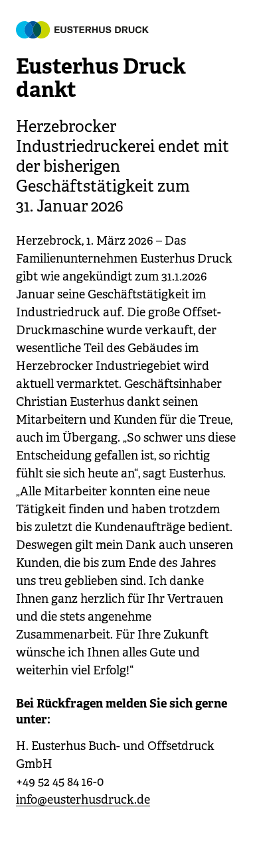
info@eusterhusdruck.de (83, 800)
